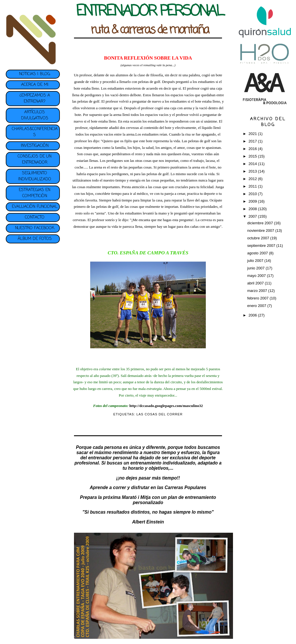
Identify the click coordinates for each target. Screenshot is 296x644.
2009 (253, 201)
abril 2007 (256, 283)
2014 (253, 164)
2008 (253, 209)
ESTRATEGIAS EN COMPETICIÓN (35, 193)
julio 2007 (256, 261)
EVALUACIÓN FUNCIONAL (35, 207)
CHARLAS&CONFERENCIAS (35, 132)
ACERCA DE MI (35, 85)
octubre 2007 (259, 238)
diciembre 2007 (261, 223)
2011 (253, 186)
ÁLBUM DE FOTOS (35, 239)
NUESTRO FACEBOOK (35, 228)
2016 (253, 149)
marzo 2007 (258, 291)
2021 (253, 134)
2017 (253, 141)
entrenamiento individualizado (163, 463)
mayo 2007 (257, 276)
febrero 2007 (258, 298)
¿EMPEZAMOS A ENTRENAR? (35, 99)
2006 (253, 315)
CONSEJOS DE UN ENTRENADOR (35, 160)
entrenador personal (110, 458)
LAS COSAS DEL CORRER (160, 414)
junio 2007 (256, 268)
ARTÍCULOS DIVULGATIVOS (35, 115)
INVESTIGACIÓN (35, 146)
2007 (253, 216)
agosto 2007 (258, 253)
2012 (253, 179)
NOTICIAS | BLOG (35, 74)
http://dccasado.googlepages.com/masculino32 (166, 406)
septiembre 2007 (262, 246)
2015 (253, 156)
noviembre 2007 (261, 231)
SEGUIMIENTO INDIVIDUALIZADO (35, 176)
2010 (253, 194)
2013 (253, 171)
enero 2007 (257, 306)
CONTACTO (35, 218)
